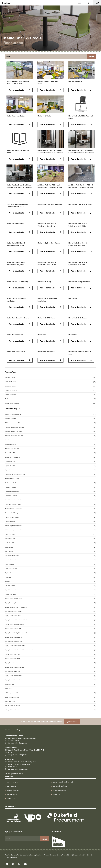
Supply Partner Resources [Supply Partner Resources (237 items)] (50, 403)
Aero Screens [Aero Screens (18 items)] (50, 440)
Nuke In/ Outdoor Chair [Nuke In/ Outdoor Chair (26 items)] (50, 560)
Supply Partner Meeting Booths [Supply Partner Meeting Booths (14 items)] (50, 637)
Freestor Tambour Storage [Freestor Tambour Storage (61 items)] (50, 517)
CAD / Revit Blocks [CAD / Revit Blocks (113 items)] (50, 382)
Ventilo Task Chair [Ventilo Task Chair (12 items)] (50, 701)
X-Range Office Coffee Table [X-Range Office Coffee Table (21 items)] (50, 710)
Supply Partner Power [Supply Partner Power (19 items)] (50, 663)
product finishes (13, 790)
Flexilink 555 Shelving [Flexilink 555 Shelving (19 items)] (50, 496)
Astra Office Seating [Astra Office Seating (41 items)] (50, 444)
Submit (92, 56)
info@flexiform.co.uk (15, 774)
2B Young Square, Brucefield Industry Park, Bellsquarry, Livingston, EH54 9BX (21, 763)
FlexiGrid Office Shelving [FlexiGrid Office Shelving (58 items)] (50, 491)
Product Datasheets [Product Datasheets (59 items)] (50, 395)
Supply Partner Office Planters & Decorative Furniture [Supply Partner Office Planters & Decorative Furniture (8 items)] (50, 650)
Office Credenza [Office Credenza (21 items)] (50, 564)
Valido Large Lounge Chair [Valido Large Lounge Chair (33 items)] (50, 693)
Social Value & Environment (63, 782)
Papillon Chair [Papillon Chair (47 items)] (50, 573)
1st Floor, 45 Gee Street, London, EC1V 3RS (21, 738)
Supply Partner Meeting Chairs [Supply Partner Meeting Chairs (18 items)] (50, 641)
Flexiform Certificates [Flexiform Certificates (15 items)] (50, 483)
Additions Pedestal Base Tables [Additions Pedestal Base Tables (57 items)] (50, 431)
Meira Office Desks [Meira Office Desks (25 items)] (50, 539)
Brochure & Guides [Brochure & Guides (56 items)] (50, 377)
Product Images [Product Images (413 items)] (50, 399)
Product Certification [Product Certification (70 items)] (50, 390)
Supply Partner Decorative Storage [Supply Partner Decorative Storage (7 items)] (50, 624)
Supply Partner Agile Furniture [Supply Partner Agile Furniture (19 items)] (50, 603)
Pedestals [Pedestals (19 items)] (50, 581)
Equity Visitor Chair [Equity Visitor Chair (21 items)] (50, 470)
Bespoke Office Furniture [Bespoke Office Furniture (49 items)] (50, 449)
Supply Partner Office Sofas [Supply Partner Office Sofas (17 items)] (50, 659)
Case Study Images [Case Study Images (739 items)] (50, 386)
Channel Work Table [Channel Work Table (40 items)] (50, 453)
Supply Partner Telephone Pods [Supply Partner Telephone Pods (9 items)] (50, 676)
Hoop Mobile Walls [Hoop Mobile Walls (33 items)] (50, 521)
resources (57, 794)
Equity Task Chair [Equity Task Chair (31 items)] (50, 466)
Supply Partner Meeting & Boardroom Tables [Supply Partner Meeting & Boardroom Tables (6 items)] (50, 633)
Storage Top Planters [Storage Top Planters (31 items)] (50, 594)
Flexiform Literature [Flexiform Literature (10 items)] (50, 487)
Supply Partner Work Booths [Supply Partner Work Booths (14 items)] (50, 680)
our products (11, 786)
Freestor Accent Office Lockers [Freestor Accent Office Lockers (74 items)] (50, 509)
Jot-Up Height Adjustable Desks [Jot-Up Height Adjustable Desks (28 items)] (50, 526)
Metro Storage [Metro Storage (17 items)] (50, 551)
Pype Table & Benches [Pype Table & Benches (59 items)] (50, 590)
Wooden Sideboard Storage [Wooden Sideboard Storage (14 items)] (50, 706)
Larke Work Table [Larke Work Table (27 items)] (50, 534)
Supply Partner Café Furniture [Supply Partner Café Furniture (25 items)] (50, 611)
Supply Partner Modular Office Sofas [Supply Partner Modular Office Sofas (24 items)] (50, 646)
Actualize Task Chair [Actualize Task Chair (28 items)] (50, 419)
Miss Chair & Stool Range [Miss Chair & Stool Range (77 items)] (50, 556)
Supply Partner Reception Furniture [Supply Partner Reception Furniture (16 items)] (50, 667)
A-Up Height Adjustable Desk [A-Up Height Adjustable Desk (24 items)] (50, 414)
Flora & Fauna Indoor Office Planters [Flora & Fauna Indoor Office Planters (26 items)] (50, 500)
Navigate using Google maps (18, 743)
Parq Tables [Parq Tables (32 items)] (50, 577)
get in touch (72, 722)
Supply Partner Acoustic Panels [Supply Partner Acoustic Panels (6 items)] (50, 599)
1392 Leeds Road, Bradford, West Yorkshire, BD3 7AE (24, 750)
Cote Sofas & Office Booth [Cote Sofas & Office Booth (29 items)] (50, 457)
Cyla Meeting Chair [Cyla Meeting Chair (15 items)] (50, 461)
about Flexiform (12, 782)
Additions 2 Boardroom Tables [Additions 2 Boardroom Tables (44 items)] (50, 423)
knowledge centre (60, 790)
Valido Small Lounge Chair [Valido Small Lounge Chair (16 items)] (50, 697)
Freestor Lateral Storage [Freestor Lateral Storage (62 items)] (50, 513)
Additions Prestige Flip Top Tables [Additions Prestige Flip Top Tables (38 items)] (50, 436)
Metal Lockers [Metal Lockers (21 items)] (50, 547)
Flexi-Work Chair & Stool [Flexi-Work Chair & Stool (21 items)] (50, 479)
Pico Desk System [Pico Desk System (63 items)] (50, 586)
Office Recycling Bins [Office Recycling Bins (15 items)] (50, 569)
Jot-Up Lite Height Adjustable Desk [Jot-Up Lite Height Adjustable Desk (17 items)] (50, 530)
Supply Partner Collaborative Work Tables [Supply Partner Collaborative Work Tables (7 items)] (50, 620)
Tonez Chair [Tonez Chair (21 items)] (50, 689)
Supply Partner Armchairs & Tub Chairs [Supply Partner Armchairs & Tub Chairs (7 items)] (50, 607)
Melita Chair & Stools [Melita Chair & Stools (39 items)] (50, 543)
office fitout (11, 798)
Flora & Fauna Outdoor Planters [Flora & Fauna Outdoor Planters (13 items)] (50, 504)
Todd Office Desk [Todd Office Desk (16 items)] (50, 684)
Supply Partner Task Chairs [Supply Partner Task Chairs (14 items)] (50, 671)
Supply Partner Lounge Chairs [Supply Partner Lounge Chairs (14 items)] (50, 629)
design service (12, 794)
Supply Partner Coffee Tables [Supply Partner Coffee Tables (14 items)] (50, 616)
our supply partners (60, 786)
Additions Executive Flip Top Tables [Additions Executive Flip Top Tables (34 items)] (50, 427)
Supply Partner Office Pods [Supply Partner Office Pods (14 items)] (50, 654)
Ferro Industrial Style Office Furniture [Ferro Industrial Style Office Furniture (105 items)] (50, 474)
